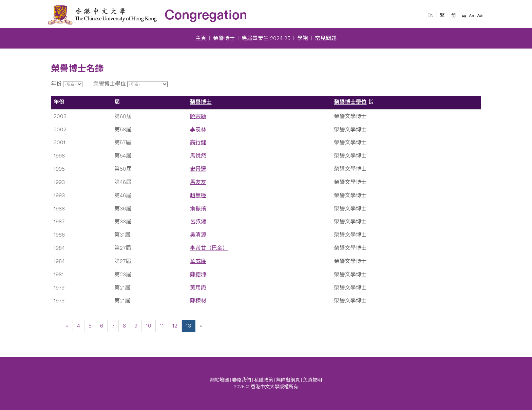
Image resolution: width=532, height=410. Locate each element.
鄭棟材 (198, 301)
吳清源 (198, 235)
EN (431, 15)
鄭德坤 (198, 274)
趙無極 (198, 195)
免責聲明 (312, 380)
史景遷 (198, 169)
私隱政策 (264, 380)
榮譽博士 (224, 38)
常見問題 (326, 38)
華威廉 (198, 261)
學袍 (303, 38)
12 (175, 326)
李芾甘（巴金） (209, 248)
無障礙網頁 (288, 380)
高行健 (198, 142)
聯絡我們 (242, 380)
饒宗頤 (198, 116)
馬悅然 (198, 156)
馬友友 (198, 182)
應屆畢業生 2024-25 (266, 38)
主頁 (201, 38)
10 (149, 326)
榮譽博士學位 (350, 102)
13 (188, 326)
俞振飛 (198, 209)
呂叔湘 (198, 221)
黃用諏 (198, 288)
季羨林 (198, 129)
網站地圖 (220, 380)
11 (162, 326)
